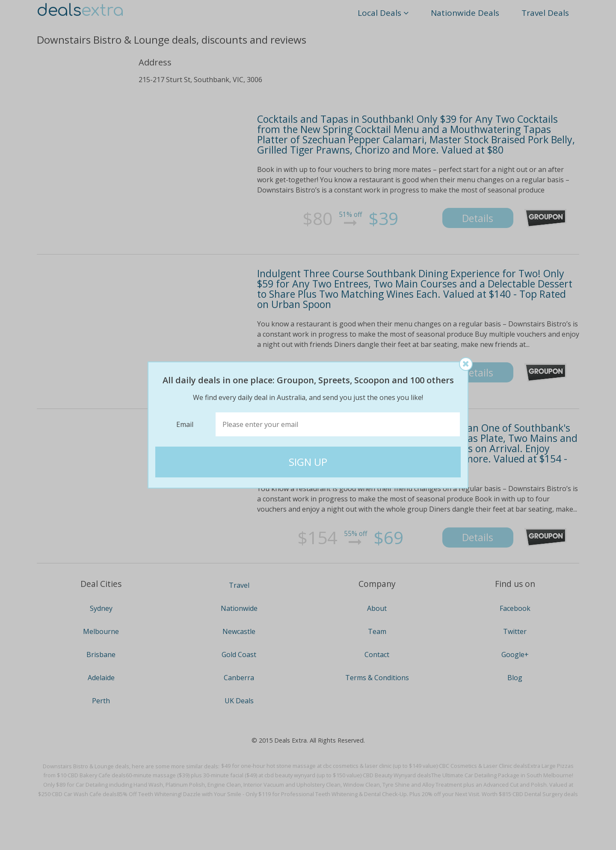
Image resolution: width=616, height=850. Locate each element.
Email (185, 424)
